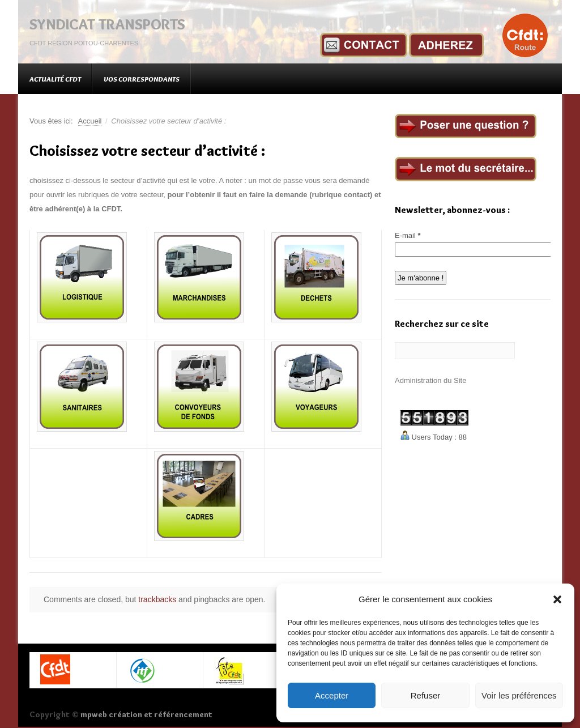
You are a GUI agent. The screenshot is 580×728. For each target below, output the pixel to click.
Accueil (90, 121)
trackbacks (157, 599)
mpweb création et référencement (146, 714)
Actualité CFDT (55, 79)
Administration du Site (430, 380)
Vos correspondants (142, 79)
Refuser (426, 695)
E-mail (408, 235)
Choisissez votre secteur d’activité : (147, 151)
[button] (557, 599)
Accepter (332, 695)
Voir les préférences (519, 695)
